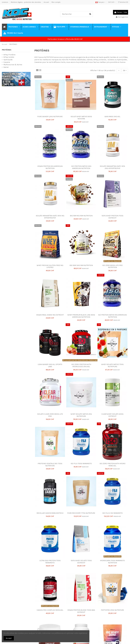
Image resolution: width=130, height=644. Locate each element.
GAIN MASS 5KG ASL (112, 117)
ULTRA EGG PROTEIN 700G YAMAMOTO (50, 562)
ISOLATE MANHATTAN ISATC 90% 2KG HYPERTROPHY (112, 167)
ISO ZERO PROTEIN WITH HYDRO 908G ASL (112, 465)
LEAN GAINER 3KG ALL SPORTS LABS (50, 365)
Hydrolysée (8, 60)
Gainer (6, 67)
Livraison (5, 2)
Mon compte (56, 2)
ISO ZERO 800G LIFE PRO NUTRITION (112, 266)
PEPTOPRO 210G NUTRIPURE (112, 610)
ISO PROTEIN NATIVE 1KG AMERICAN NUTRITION (112, 316)
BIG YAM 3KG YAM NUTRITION (81, 265)
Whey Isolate (9, 57)
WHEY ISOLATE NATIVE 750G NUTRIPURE (112, 365)
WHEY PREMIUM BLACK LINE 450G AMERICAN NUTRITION (81, 316)
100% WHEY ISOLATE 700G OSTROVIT (81, 562)
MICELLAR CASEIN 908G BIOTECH (50, 513)
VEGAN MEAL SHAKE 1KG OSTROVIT (50, 315)
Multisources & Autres (13, 65)
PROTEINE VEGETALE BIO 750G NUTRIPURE (50, 465)
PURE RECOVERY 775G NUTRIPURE (81, 513)
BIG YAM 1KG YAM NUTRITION (81, 216)
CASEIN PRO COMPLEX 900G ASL (50, 610)
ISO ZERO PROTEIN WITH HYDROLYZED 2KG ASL (81, 365)
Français (100, 2)
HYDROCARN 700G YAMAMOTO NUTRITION (112, 562)
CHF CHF (112, 2)
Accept (9, 638)
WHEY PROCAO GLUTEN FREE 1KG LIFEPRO (50, 266)
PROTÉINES (7, 50)
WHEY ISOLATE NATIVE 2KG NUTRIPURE (81, 415)
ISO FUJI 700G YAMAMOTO (81, 464)
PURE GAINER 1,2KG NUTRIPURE (50, 117)
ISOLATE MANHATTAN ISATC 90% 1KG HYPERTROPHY (50, 217)
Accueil (46, 2)
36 (125, 70)
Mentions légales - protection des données (26, 2)
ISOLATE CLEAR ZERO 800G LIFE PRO (50, 415)
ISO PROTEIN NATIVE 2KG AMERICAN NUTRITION (81, 167)
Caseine (7, 62)
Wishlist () (123, 2)
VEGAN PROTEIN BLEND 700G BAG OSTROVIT (81, 611)
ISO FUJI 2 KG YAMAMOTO (112, 513)
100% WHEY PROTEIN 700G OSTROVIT (112, 217)
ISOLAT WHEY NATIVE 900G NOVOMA (81, 118)
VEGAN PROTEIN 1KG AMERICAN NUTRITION (50, 167)
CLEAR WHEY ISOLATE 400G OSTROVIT (112, 415)
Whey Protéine (9, 55)
